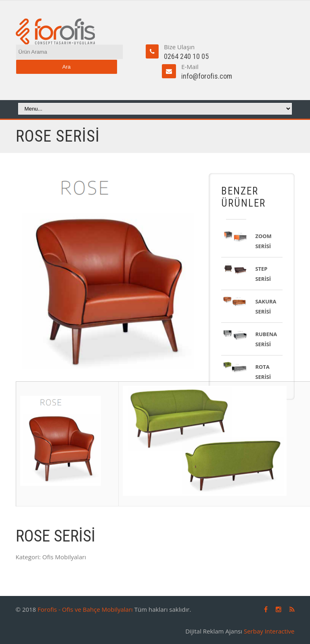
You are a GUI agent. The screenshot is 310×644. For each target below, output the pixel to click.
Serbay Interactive (269, 631)
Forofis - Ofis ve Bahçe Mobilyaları (85, 609)
